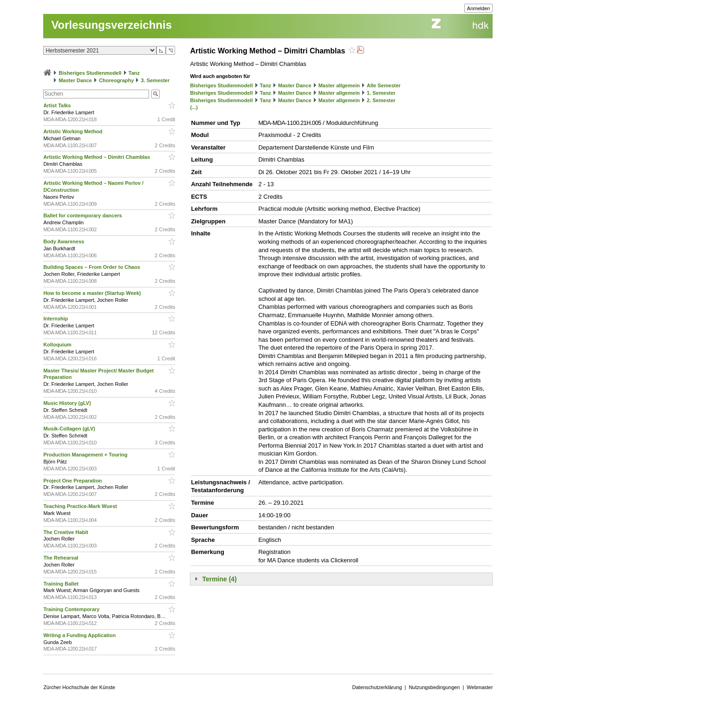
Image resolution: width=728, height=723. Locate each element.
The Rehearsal (61, 558)
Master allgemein (339, 85)
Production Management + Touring (86, 455)
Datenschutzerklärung (377, 687)
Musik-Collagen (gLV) (70, 429)
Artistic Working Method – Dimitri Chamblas (97, 157)
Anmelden (479, 8)
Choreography (116, 80)
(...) (194, 107)
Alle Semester (384, 85)
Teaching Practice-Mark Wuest (81, 506)
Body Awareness (64, 241)
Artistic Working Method (73, 131)
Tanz (134, 73)
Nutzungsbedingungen (434, 687)
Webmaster (480, 687)
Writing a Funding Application (80, 635)
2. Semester (381, 100)
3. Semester (155, 80)
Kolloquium (58, 345)
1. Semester (381, 93)
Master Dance (75, 80)
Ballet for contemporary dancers (83, 215)
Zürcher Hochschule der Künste (79, 687)
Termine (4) (219, 579)
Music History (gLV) (68, 403)
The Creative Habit (66, 532)
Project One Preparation (73, 481)
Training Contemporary (72, 609)
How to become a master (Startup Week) (93, 293)
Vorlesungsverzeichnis (111, 25)
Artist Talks (58, 105)
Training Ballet (62, 584)
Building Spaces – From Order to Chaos (92, 267)
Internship (56, 319)
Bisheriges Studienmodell (90, 73)
